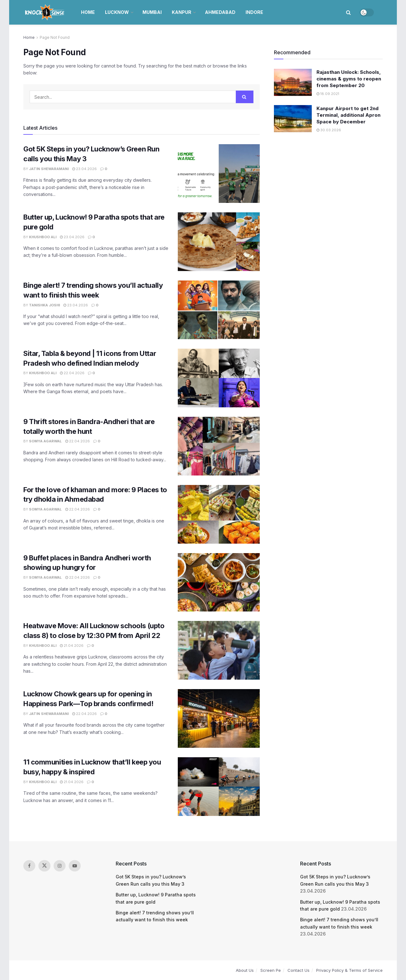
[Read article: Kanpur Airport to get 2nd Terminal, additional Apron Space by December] (293, 119)
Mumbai (152, 12)
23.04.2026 (84, 169)
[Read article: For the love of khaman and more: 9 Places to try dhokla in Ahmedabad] (219, 514)
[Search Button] (348, 12)
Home (88, 12)
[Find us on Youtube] (75, 866)
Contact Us (299, 970)
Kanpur (182, 12)
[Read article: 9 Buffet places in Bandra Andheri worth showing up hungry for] (219, 582)
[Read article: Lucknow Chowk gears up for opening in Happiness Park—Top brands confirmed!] (219, 718)
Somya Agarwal (45, 441)
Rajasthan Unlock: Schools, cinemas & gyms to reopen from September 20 (349, 79)
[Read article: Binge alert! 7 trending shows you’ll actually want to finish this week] (219, 310)
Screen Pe (271, 970)
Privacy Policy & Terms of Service (349, 970)
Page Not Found (55, 37)
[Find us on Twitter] (44, 866)
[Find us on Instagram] (60, 866)
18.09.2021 (328, 94)
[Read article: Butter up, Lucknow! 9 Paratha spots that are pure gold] (219, 242)
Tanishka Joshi (44, 305)
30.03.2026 (329, 130)
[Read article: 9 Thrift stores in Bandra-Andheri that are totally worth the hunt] (219, 446)
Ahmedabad (220, 12)
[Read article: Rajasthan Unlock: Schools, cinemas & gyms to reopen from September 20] (293, 82)
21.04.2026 (72, 646)
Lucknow (117, 12)
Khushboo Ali (43, 237)
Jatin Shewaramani (49, 169)
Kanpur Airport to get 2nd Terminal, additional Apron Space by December (348, 115)
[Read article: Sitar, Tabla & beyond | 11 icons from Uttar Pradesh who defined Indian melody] (219, 378)
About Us (245, 970)
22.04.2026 (72, 373)
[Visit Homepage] (45, 12)
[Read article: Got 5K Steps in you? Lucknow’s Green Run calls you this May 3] (219, 174)
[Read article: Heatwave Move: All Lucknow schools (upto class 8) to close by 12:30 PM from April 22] (219, 650)
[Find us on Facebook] (29, 866)
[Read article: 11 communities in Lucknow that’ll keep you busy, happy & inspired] (219, 787)
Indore (254, 12)
